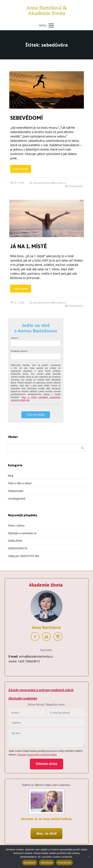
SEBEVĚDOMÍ (27, 118)
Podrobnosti (64, 863)
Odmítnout (47, 863)
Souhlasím (30, 863)
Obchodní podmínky (23, 698)
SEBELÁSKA (15, 541)
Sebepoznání (16, 491)
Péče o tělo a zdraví (20, 483)
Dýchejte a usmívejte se (22, 533)
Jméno (14, 338)
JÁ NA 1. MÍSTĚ (29, 246)
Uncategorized (17, 499)
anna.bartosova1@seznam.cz (48, 183)
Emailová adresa (19, 351)
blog (11, 476)
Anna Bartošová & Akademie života (47, 10)
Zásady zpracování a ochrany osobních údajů (41, 690)
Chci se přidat (36, 415)
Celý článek (21, 169)
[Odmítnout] (88, 857)
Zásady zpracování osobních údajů (37, 754)
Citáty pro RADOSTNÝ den (24, 556)
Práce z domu (16, 525)
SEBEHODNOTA (18, 548)
